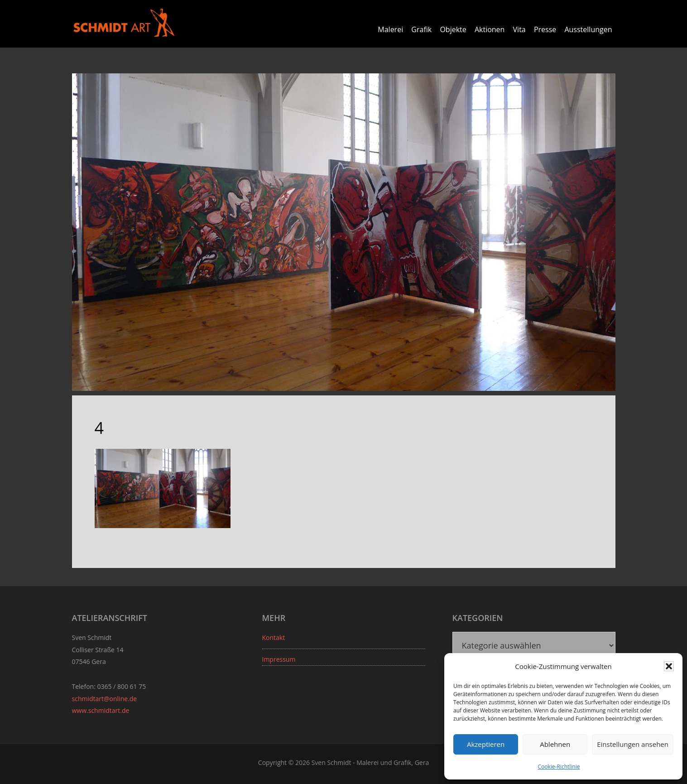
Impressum (279, 659)
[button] (669, 666)
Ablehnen (555, 744)
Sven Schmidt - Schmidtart (124, 23)
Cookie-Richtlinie (559, 767)
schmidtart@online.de (105, 699)
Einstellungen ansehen (633, 744)
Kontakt (274, 637)
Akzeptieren (486, 744)
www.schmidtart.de (101, 710)
